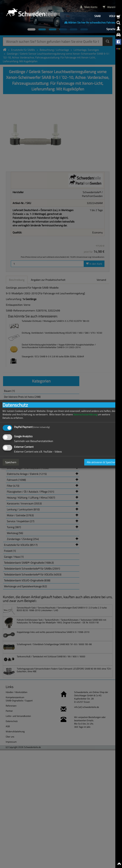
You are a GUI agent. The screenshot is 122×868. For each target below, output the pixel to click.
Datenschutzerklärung (85, 414)
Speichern (11, 462)
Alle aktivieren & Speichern (102, 462)
